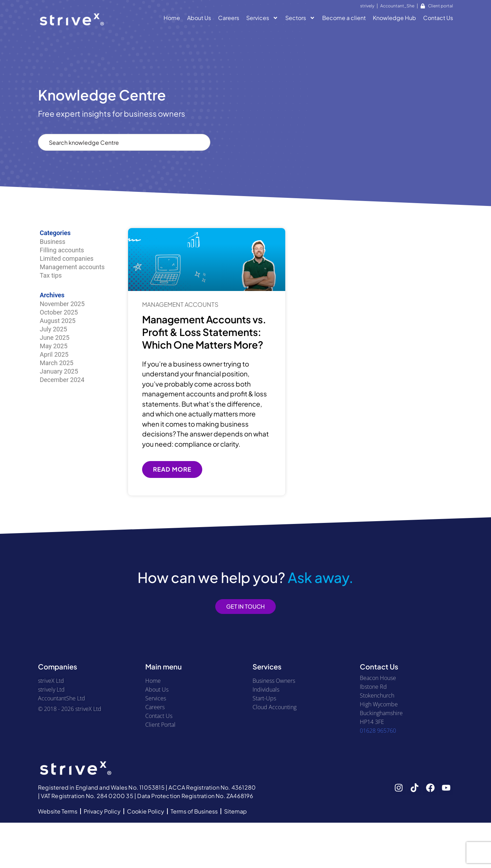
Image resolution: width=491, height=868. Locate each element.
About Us (199, 18)
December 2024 (62, 380)
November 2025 (62, 304)
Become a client (344, 18)
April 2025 (54, 354)
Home (172, 18)
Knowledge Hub (394, 18)
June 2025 (55, 338)
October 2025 (59, 312)
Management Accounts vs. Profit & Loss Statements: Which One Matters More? (204, 332)
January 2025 (59, 371)
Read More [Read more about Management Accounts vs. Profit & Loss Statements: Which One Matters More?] (172, 469)
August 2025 (58, 321)
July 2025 (53, 329)
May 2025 (54, 346)
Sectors (300, 19)
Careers (229, 18)
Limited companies (67, 258)
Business (53, 242)
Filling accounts (62, 250)
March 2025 (57, 363)
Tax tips (51, 275)
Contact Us (438, 18)
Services (262, 19)
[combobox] (124, 142)
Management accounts (72, 267)
